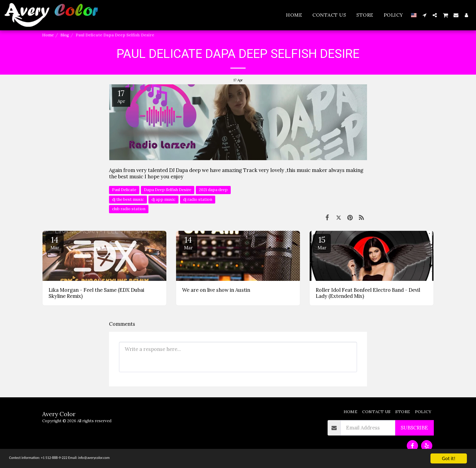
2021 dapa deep (213, 190)
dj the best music (128, 199)
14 (55, 243)
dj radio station (198, 199)
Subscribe (414, 428)
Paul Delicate (124, 190)
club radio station (129, 209)
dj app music (163, 199)
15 (322, 243)
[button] (424, 15)
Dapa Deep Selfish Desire (168, 190)
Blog (65, 35)
